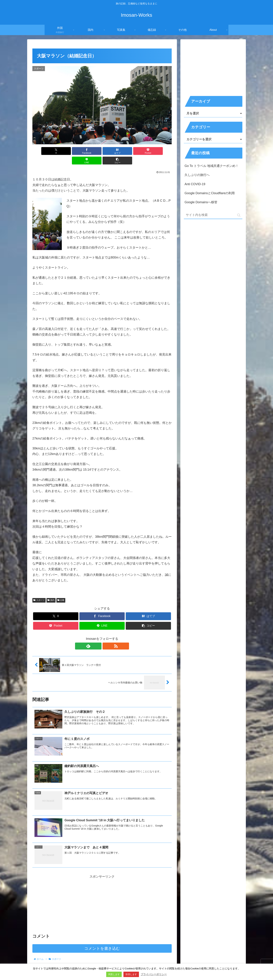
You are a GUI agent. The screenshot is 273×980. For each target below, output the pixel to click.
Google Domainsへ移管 (201, 202)
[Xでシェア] (44, 151)
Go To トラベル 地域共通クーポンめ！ (212, 166)
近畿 (61, 591)
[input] (213, 215)
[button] (161, 151)
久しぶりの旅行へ (197, 175)
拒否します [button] (131, 974)
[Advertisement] (102, 895)
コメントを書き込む (102, 940)
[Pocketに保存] (114, 151)
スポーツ (39, 591)
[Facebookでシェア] (67, 151)
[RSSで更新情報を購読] (106, 636)
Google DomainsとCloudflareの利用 (210, 193)
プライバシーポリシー (154, 974)
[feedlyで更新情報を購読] (98, 636)
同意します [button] (114, 974)
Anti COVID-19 (195, 184)
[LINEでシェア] (137, 151)
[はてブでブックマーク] (90, 151)
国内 (51, 591)
